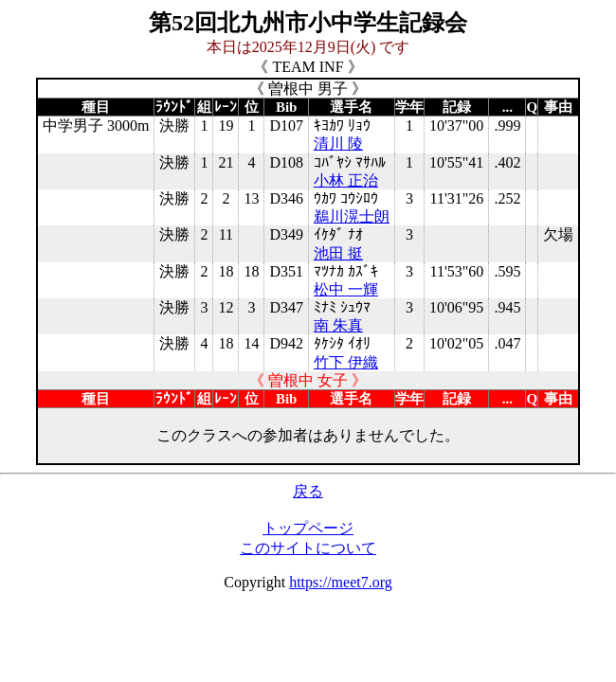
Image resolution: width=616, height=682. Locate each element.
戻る (308, 491)
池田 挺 (338, 253)
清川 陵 (338, 144)
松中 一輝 (346, 289)
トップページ (308, 528)
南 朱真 (338, 325)
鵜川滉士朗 (352, 216)
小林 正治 (346, 180)
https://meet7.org (341, 582)
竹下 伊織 (346, 362)
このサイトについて (308, 548)
